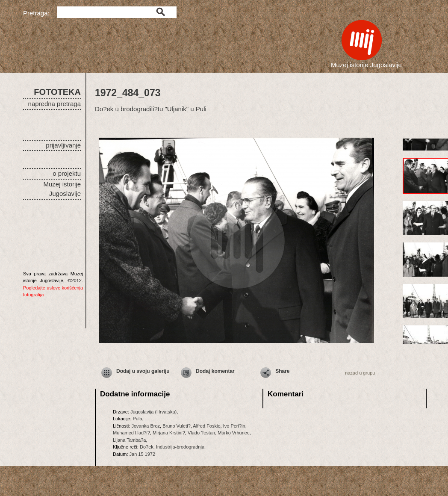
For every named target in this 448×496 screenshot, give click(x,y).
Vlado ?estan (201, 433)
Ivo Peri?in (234, 426)
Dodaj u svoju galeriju (143, 371)
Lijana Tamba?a (129, 440)
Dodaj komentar (215, 371)
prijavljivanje (63, 145)
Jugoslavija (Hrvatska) (153, 412)
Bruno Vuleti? (177, 426)
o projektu (67, 173)
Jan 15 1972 (143, 454)
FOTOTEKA (57, 92)
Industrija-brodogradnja (180, 447)
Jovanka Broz (146, 426)
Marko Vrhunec (233, 433)
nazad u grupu (360, 373)
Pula (137, 419)
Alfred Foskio (206, 426)
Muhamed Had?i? (131, 433)
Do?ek (147, 447)
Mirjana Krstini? (169, 433)
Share (282, 371)
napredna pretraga (55, 104)
